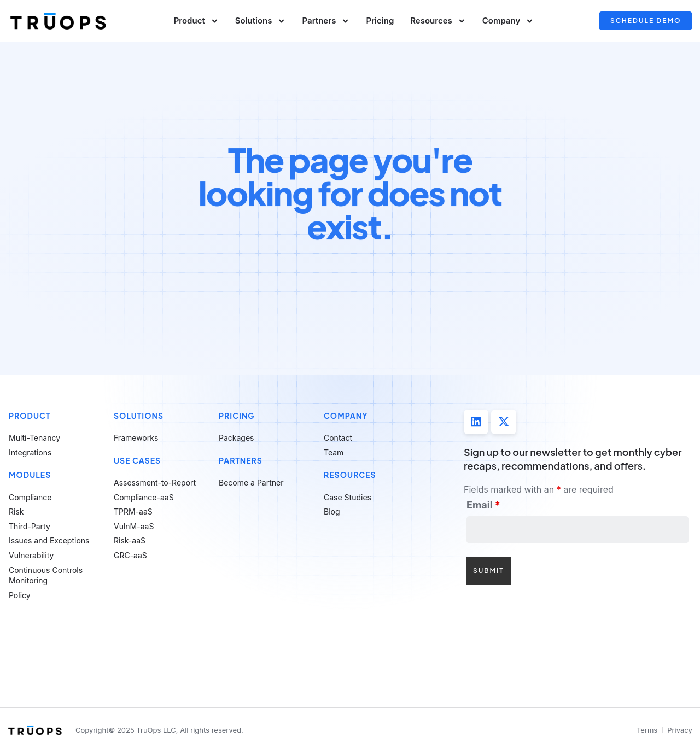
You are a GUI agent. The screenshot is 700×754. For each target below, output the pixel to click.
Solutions (261, 21)
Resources (438, 21)
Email (483, 506)
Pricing (380, 21)
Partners (326, 21)
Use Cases (137, 460)
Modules (30, 475)
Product (196, 21)
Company (508, 21)
